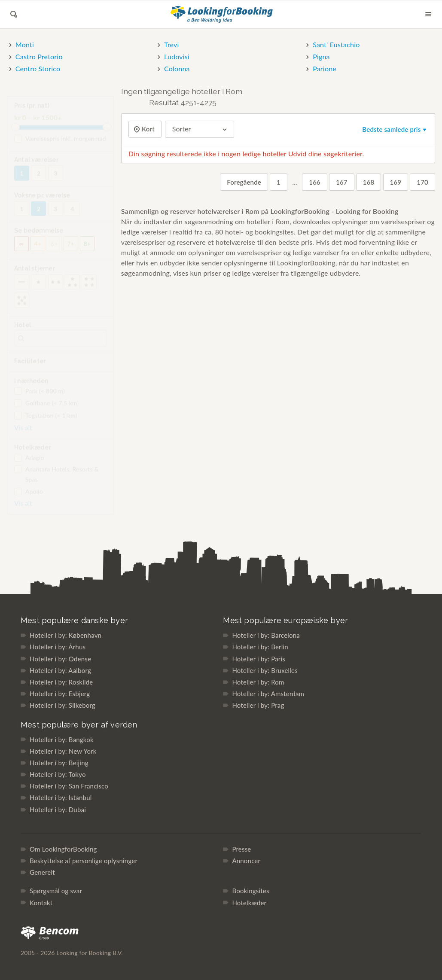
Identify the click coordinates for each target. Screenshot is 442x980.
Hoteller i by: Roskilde (61, 682)
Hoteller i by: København (66, 635)
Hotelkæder (249, 903)
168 (369, 182)
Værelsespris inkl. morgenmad (60, 144)
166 (315, 182)
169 (396, 182)
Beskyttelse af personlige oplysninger (84, 861)
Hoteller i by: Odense (60, 659)
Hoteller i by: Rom (258, 682)
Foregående (244, 182)
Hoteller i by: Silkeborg (62, 705)
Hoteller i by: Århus (58, 647)
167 (342, 182)
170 (422, 182)
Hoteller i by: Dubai (58, 810)
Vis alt (23, 433)
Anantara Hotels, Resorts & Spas (56, 480)
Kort (147, 129)
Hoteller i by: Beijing (59, 763)
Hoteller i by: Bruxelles (265, 670)
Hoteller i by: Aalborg (60, 670)
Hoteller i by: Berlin (260, 647)
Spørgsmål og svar (56, 891)
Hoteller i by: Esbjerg (60, 694)
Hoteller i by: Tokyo (58, 774)
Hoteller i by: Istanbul (61, 797)
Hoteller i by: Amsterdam (268, 694)
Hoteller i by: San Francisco (69, 786)
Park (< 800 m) (40, 397)
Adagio (29, 463)
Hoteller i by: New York (63, 751)
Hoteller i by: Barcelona (266, 635)
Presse (241, 849)
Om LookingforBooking (63, 849)
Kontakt (41, 903)
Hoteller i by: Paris (259, 659)
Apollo (29, 497)
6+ (54, 249)
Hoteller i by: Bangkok (62, 740)
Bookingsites (250, 891)
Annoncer (246, 861)
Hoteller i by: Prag (258, 705)
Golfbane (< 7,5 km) (46, 409)
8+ (87, 249)
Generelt (42, 872)
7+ (71, 249)
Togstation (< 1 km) (46, 421)
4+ (38, 249)
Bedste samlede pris (395, 129)
